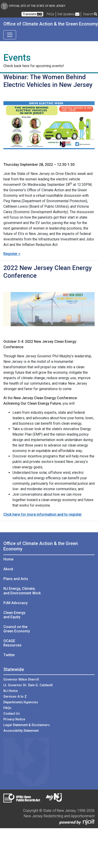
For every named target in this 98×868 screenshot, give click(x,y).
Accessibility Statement (21, 731)
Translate (32, 14)
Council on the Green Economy (17, 629)
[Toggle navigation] (10, 35)
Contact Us (12, 714)
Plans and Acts (16, 579)
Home (8, 559)
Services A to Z (15, 697)
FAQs (7, 708)
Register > (12, 254)
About (8, 569)
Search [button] (90, 14)
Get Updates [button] (68, 14)
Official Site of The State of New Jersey (33, 6)
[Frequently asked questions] (50, 14)
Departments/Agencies (21, 702)
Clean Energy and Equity (14, 615)
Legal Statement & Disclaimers (27, 725)
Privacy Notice (14, 719)
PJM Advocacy (16, 603)
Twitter (9, 655)
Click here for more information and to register (43, 514)
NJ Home (11, 691)
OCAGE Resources (12, 643)
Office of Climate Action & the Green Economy (51, 24)
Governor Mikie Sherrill (21, 680)
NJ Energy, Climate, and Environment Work (22, 591)
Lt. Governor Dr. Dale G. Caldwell (28, 685)
